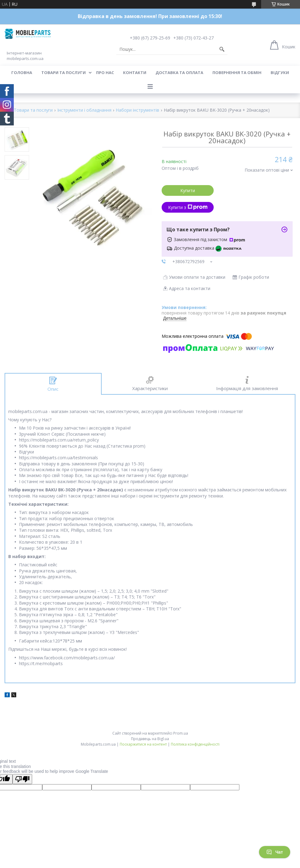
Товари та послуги (64, 73)
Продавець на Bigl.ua (150, 739)
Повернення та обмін (237, 73)
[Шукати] (222, 49)
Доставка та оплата (179, 73)
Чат (275, 852)
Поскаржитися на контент (143, 744)
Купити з (188, 207)
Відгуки (280, 73)
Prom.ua (181, 733)
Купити (188, 190)
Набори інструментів (137, 110)
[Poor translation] (22, 779)
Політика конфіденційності (195, 744)
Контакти (135, 73)
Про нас (105, 73)
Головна (22, 73)
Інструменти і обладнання (84, 110)
